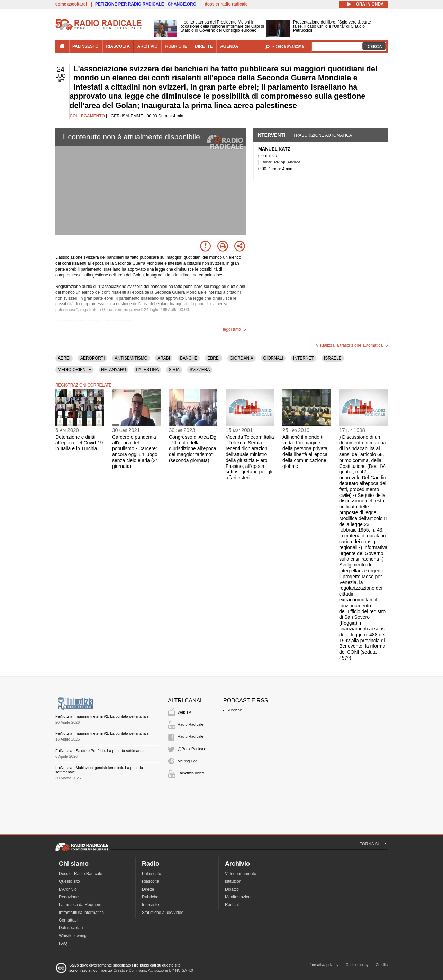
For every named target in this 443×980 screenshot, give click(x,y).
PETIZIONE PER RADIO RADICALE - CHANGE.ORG (146, 4)
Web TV (184, 712)
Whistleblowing (73, 936)
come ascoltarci (71, 4)
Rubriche (234, 710)
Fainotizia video (191, 773)
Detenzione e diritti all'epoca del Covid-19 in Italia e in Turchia (79, 443)
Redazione (69, 897)
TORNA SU (370, 844)
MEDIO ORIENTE (74, 370)
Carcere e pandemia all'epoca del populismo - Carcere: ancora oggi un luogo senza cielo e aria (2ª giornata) (135, 452)
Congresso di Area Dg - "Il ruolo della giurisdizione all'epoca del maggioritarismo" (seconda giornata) (193, 449)
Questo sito (69, 881)
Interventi (271, 135)
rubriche (176, 46)
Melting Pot (187, 761)
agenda (229, 46)
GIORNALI (273, 358)
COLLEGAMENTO (87, 116)
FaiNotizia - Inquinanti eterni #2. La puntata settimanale (102, 716)
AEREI (64, 358)
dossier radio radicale (226, 4)
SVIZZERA (200, 370)
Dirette (148, 889)
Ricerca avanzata (288, 46)
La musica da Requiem (80, 905)
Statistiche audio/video (163, 913)
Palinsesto (151, 874)
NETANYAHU (114, 370)
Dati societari (71, 928)
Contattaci (68, 920)
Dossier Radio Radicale (80, 874)
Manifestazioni (238, 897)
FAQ (63, 943)
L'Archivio (68, 889)
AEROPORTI (92, 358)
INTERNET (304, 358)
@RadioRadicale (192, 749)
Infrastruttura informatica (81, 913)
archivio (148, 46)
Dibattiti (232, 889)
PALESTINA (147, 370)
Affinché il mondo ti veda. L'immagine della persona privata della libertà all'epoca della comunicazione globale (305, 452)
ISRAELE (333, 358)
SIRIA (174, 370)
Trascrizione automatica (323, 135)
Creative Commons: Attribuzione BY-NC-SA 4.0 (153, 970)
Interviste (150, 905)
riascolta (118, 46)
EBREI (214, 358)
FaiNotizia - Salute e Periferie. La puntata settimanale (100, 751)
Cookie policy (357, 965)
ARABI (164, 358)
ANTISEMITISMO (131, 358)
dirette (204, 46)
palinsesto (85, 46)
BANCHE (189, 358)
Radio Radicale (191, 724)
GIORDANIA (241, 358)
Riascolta (150, 881)
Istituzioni (234, 881)
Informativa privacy (322, 965)
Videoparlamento (241, 874)
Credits (382, 965)
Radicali (232, 905)
